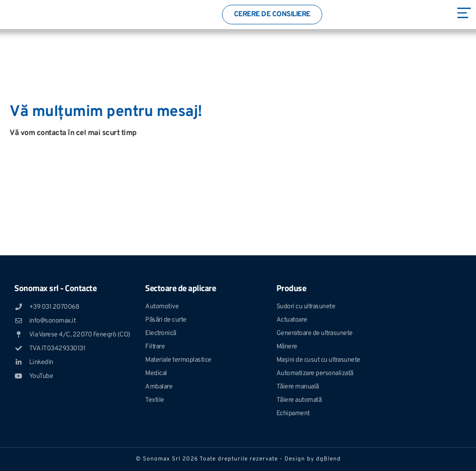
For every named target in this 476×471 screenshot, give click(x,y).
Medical (156, 373)
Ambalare (159, 387)
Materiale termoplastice (178, 360)
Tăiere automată (299, 400)
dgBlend (328, 459)
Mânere (287, 347)
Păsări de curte (166, 320)
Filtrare (155, 347)
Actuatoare (292, 320)
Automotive (162, 307)
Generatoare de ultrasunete (315, 333)
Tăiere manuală (298, 387)
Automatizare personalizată (315, 373)
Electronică (161, 333)
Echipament (293, 413)
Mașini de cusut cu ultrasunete (318, 360)
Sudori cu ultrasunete (306, 307)
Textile (155, 400)
